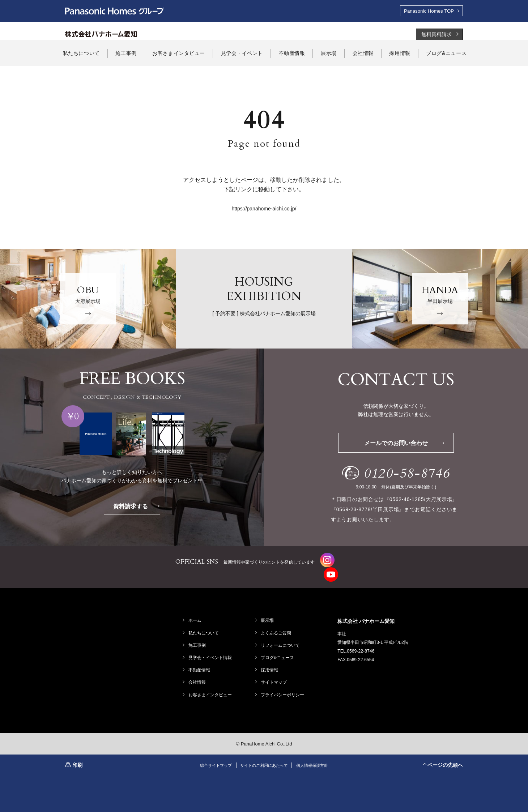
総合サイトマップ (212, 758)
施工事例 (198, 638)
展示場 (268, 613)
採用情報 (270, 662)
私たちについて (204, 625)
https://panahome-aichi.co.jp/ (264, 209)
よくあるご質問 (277, 625)
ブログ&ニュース (278, 650)
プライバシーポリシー (283, 687)
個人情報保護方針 (316, 758)
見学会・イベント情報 (211, 650)
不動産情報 (200, 662)
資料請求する (138, 507)
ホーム (196, 613)
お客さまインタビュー (211, 687)
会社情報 (198, 675)
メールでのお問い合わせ (407, 444)
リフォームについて (281, 638)
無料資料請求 (437, 35)
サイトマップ (274, 675)
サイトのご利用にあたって (264, 758)
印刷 (77, 757)
